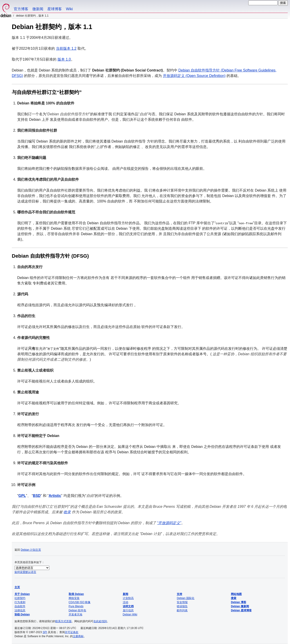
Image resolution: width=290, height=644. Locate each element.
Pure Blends (76, 606)
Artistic (55, 496)
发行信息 (128, 610)
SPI (45, 632)
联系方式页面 (63, 621)
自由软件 (20, 606)
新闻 (126, 594)
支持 (179, 594)
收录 (67, 512)
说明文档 (128, 606)
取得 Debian (76, 594)
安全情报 (182, 602)
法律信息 (20, 610)
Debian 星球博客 (241, 610)
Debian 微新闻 (240, 606)
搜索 (234, 598)
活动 (126, 602)
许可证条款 (72, 632)
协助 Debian (22, 614)
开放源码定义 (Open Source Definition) (194, 76)
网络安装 (74, 598)
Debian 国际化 (185, 598)
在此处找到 (100, 621)
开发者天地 (75, 614)
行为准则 (20, 602)
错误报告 (182, 606)
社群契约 (20, 598)
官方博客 (21, 9)
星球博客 (55, 9)
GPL (22, 496)
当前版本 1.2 (66, 48)
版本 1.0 (64, 59)
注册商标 (78, 636)
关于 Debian (22, 594)
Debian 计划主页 (31, 550)
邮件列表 (182, 610)
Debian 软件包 (77, 610)
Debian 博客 (238, 602)
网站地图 (236, 594)
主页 (17, 587)
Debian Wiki (130, 614)
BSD (37, 496)
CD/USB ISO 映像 (80, 602)
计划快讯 (128, 598)
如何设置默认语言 (25, 572)
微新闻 (38, 9)
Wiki (69, 9)
